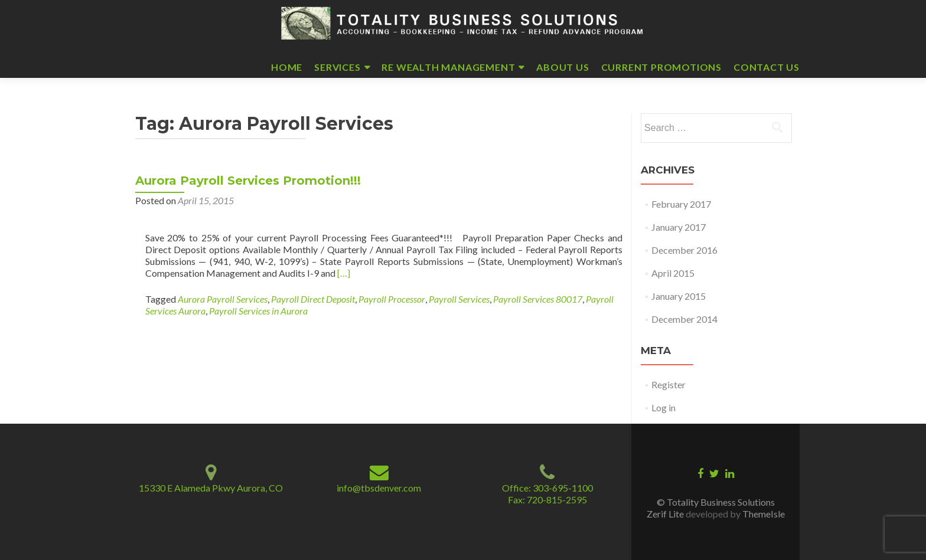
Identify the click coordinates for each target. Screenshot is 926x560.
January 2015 (679, 296)
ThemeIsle (764, 514)
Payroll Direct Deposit (313, 299)
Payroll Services (459, 299)
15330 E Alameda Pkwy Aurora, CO (211, 488)
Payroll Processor (392, 299)
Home (287, 67)
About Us (563, 67)
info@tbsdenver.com (379, 488)
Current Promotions (661, 67)
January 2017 (679, 227)
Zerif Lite (666, 514)
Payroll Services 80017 (538, 299)
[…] (344, 273)
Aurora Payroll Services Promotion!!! (248, 181)
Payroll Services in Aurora (258, 311)
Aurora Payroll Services (223, 299)
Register (669, 384)
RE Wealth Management (448, 67)
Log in (663, 407)
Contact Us (767, 67)
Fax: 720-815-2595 (547, 500)
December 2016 (684, 250)
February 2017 (681, 204)
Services (337, 67)
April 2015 (673, 273)
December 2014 (684, 319)
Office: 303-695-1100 (547, 488)
